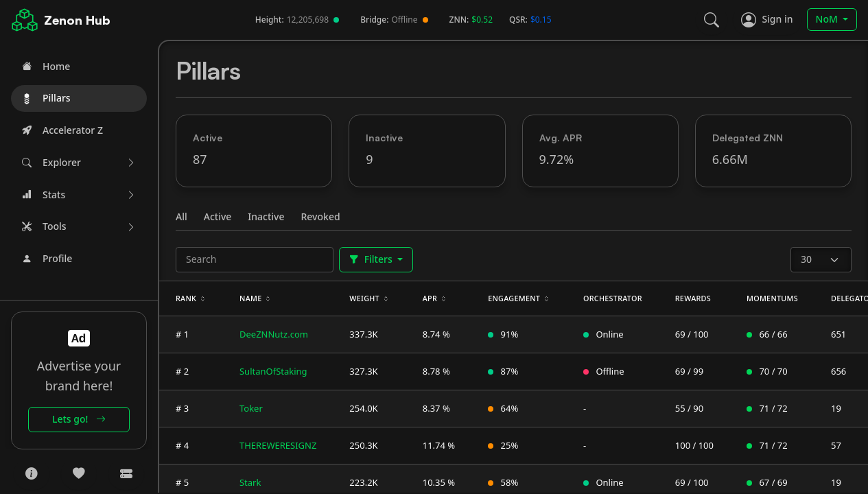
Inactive (266, 216)
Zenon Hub (77, 20)
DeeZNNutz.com (274, 334)
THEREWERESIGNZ (278, 445)
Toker (251, 408)
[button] (79, 163)
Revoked (321, 216)
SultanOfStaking (273, 371)
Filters (372, 259)
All (181, 216)
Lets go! (79, 419)
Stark (250, 482)
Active (218, 216)
